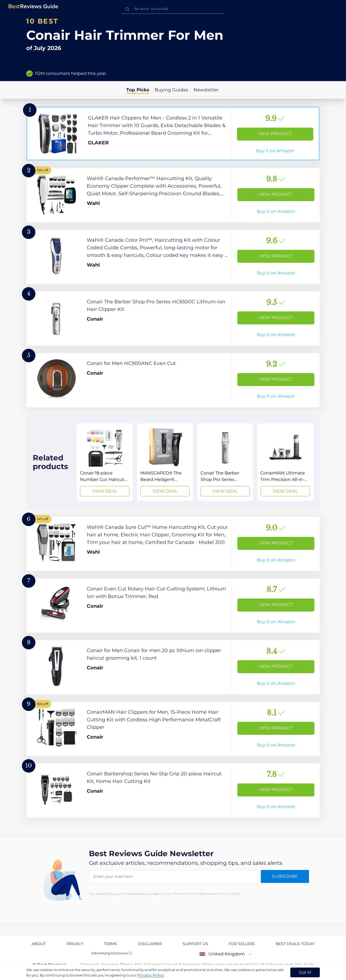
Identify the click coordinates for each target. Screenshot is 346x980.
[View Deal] (105, 462)
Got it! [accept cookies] (305, 972)
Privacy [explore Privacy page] (75, 944)
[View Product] (173, 134)
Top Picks (138, 90)
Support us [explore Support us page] (195, 944)
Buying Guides (171, 90)
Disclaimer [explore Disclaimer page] (150, 944)
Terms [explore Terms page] (110, 944)
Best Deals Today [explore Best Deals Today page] (295, 944)
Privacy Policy (151, 975)
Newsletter (206, 90)
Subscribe (285, 876)
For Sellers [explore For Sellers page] (242, 944)
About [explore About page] (39, 944)
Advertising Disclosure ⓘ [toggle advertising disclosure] (112, 953)
